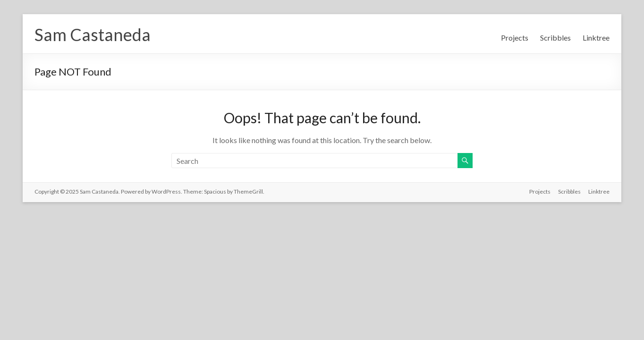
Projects (515, 38)
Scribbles (555, 38)
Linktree (596, 38)
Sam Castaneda (93, 34)
